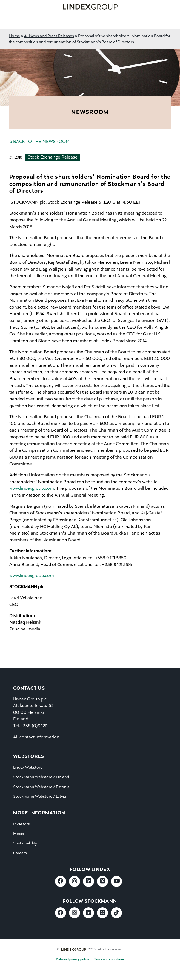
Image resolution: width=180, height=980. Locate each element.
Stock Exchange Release (53, 157)
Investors (22, 824)
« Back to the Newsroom (39, 142)
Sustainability (25, 843)
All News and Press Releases (49, 36)
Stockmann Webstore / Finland (41, 777)
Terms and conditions (109, 960)
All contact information (36, 737)
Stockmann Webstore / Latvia (40, 797)
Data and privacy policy (72, 960)
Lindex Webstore (28, 768)
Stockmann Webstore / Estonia (41, 787)
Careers (20, 853)
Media (19, 834)
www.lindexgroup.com (32, 489)
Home (14, 36)
